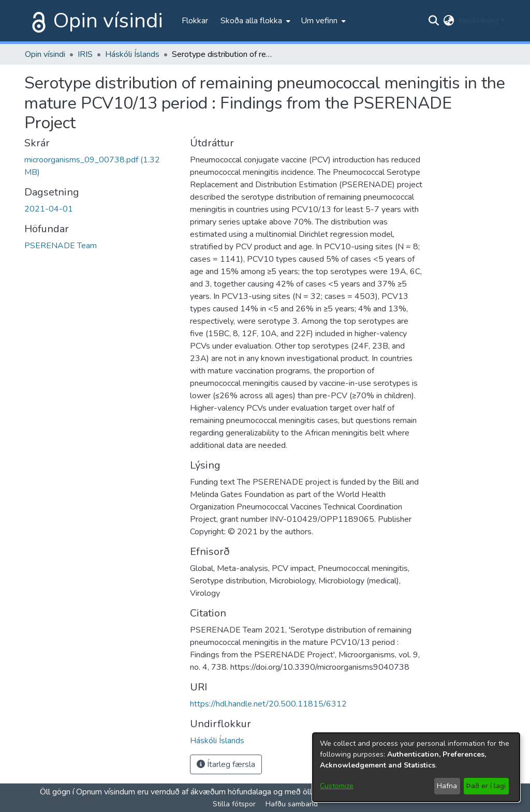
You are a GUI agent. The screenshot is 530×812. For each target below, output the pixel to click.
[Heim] (37, 21)
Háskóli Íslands (132, 54)
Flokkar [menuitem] (195, 21)
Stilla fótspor (234, 804)
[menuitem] (254, 21)
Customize (337, 786)
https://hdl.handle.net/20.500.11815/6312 (268, 704)
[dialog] (416, 767)
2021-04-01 (49, 209)
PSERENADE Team (61, 246)
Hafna (447, 786)
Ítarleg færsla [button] (226, 764)
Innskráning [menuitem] (479, 21)
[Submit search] (434, 21)
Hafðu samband (292, 804)
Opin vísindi (108, 21)
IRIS (85, 54)
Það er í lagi (486, 786)
